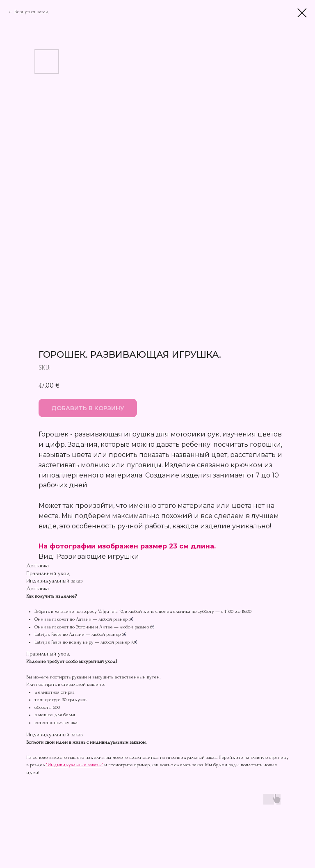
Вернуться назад (32, 12)
